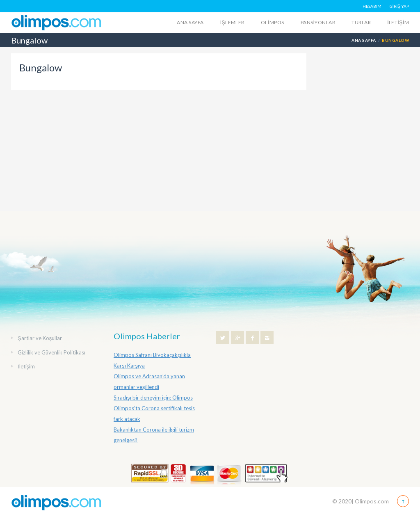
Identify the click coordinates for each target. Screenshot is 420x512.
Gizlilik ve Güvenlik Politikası (51, 352)
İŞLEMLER (232, 22)
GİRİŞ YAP (399, 6)
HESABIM (372, 6)
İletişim (398, 22)
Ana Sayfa (190, 22)
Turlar (361, 22)
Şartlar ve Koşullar (40, 338)
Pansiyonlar (318, 22)
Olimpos (273, 22)
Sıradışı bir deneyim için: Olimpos (153, 398)
